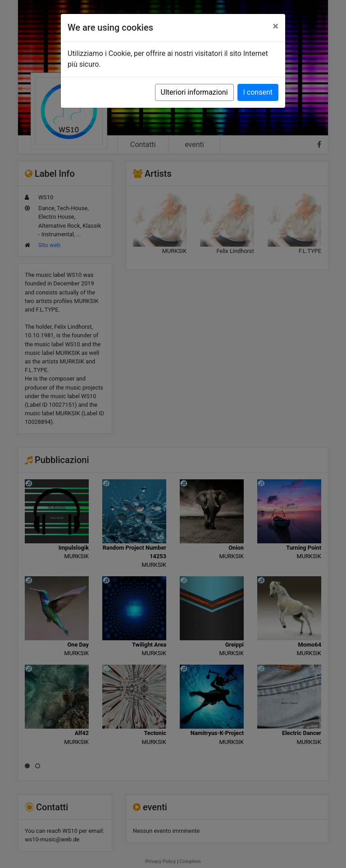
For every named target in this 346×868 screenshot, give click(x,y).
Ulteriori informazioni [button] (194, 92)
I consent (258, 92)
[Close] (275, 26)
